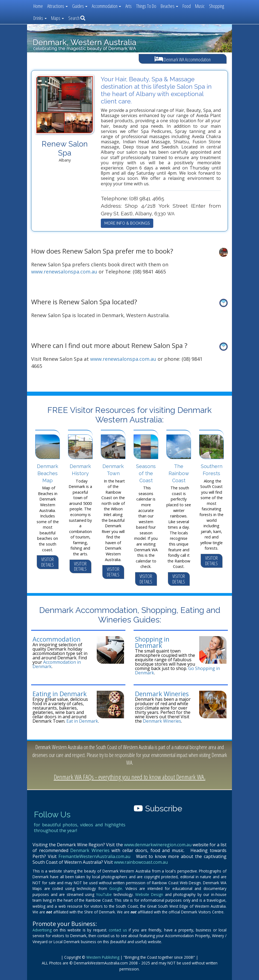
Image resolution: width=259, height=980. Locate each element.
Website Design (149, 894)
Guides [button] (80, 6)
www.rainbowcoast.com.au (141, 862)
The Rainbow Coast (179, 473)
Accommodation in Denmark (57, 664)
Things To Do (146, 6)
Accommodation (57, 639)
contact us (118, 930)
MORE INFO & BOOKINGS (127, 223)
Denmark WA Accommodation (183, 59)
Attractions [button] (58, 6)
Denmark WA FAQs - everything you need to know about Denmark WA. (130, 777)
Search (77, 18)
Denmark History (80, 470)
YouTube (104, 894)
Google (116, 888)
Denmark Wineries (162, 694)
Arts (129, 6)
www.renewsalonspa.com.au (64, 272)
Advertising (42, 930)
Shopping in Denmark (152, 642)
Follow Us (52, 814)
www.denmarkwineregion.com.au (158, 845)
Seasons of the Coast (146, 473)
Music (200, 6)
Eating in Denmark (60, 694)
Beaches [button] (169, 6)
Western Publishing (103, 957)
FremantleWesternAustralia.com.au (94, 856)
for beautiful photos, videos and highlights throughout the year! (80, 828)
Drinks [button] (40, 18)
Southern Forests (212, 470)
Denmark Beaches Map (48, 473)
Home (38, 6)
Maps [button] (58, 18)
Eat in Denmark (82, 721)
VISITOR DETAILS (48, 562)
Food (187, 6)
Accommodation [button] (106, 6)
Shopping (217, 6)
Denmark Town (113, 470)
